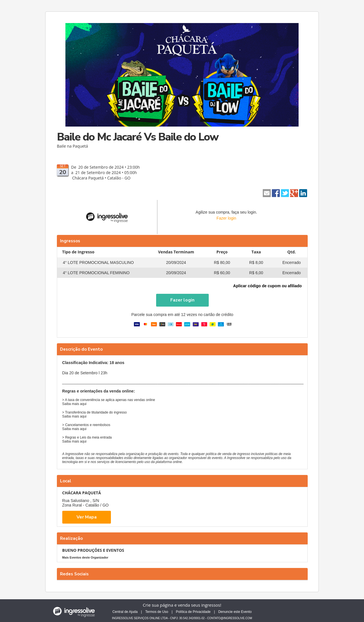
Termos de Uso (157, 612)
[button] (182, 300)
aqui (83, 404)
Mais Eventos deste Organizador (85, 557)
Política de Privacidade (193, 612)
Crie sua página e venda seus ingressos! (182, 605)
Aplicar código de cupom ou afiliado (267, 286)
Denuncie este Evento (235, 612)
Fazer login (226, 218)
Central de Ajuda (125, 612)
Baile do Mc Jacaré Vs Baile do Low (138, 137)
